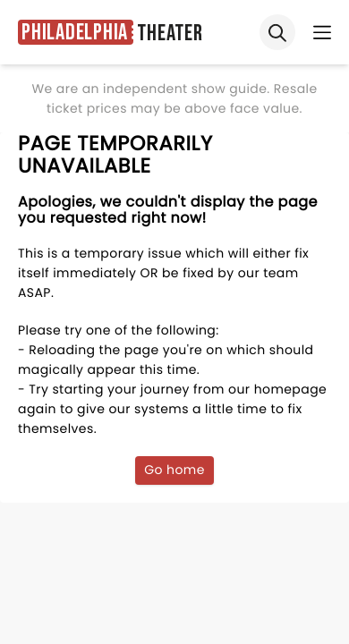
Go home (174, 470)
